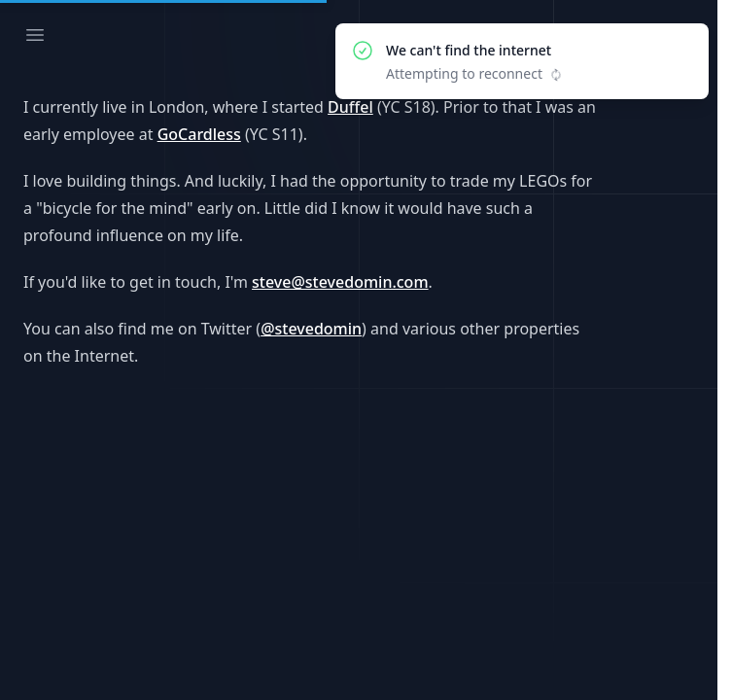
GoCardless (199, 134)
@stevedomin (311, 329)
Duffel (350, 107)
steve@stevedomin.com (340, 282)
